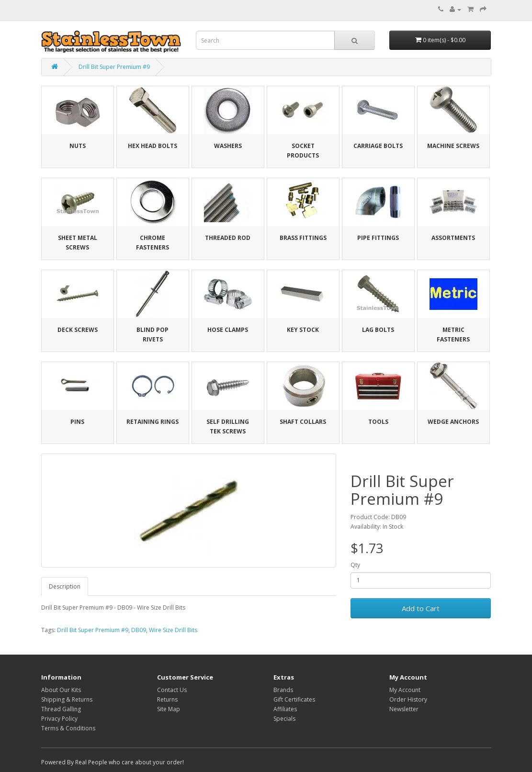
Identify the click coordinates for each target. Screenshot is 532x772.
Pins (77, 422)
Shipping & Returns (67, 699)
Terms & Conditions (68, 728)
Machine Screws (453, 146)
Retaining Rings (153, 422)
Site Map (169, 709)
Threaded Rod (228, 238)
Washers (228, 146)
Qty (355, 565)
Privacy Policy (59, 719)
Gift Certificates (294, 699)
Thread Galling (61, 709)
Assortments (453, 238)
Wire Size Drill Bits (173, 630)
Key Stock (303, 330)
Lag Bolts (378, 330)
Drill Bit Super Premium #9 (114, 67)
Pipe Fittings (378, 238)
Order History (408, 699)
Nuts (78, 146)
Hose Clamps (228, 330)
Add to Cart (421, 608)
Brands (283, 690)
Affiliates (285, 709)
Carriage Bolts (378, 146)
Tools (378, 422)
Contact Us (172, 690)
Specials (284, 719)
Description (65, 586)
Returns (167, 699)
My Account (405, 690)
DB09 (139, 630)
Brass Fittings (303, 238)
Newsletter (404, 709)
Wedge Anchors (453, 422)
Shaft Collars (303, 422)
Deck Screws (78, 330)
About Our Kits (61, 690)
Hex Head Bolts (153, 146)
